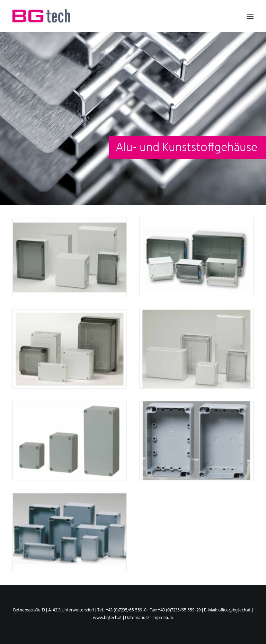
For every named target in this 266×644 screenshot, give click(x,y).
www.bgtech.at (107, 618)
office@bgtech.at (234, 610)
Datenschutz (138, 618)
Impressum (163, 618)
